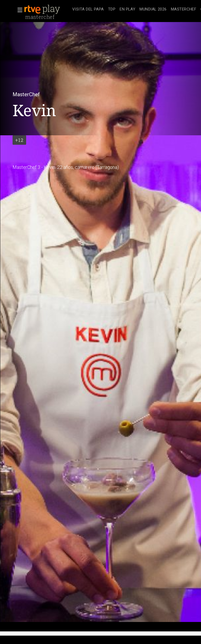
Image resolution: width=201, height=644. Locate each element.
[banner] (47, 9)
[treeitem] (88, 10)
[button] (18, 10)
